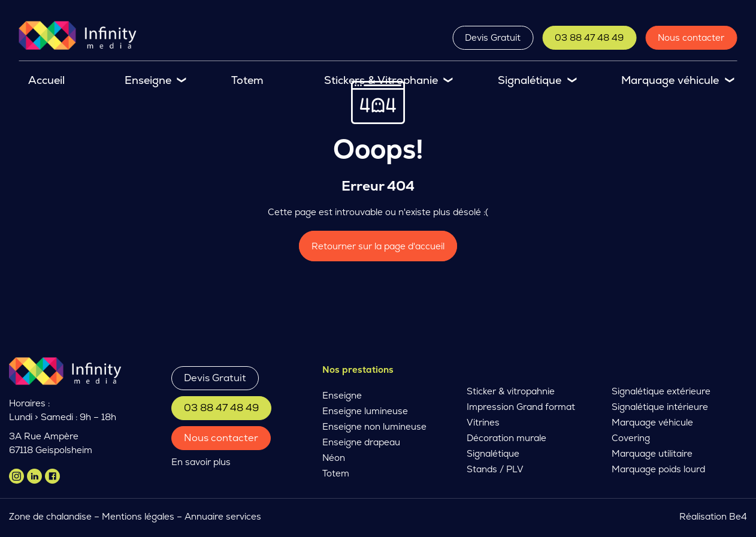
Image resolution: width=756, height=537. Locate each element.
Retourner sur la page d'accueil (378, 246)
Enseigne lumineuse (365, 411)
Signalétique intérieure (660, 407)
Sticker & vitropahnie (511, 391)
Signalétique (530, 80)
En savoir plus (201, 462)
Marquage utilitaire (652, 453)
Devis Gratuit (493, 37)
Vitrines (483, 422)
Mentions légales (138, 516)
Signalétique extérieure (661, 391)
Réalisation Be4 (713, 516)
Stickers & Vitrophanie (381, 80)
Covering (631, 438)
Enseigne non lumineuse (374, 426)
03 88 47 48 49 (589, 37)
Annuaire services (224, 516)
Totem (247, 80)
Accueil (46, 80)
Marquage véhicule (670, 80)
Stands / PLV (495, 469)
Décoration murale (506, 438)
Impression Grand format (521, 407)
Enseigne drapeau (361, 442)
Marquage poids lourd (658, 469)
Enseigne (148, 80)
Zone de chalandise (50, 516)
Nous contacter (691, 37)
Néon (334, 458)
